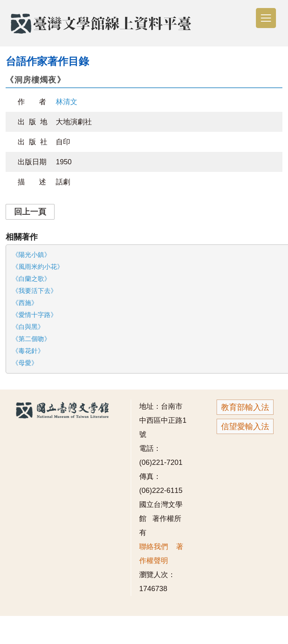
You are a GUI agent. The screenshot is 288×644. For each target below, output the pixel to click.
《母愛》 (25, 363)
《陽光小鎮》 (31, 255)
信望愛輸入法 (245, 426)
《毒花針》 (28, 351)
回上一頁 (30, 212)
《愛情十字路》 (34, 315)
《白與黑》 (28, 327)
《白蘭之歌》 (31, 279)
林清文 (67, 102)
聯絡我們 (154, 547)
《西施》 (25, 303)
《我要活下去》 (34, 291)
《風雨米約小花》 (38, 267)
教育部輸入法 (245, 407)
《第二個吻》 (31, 339)
